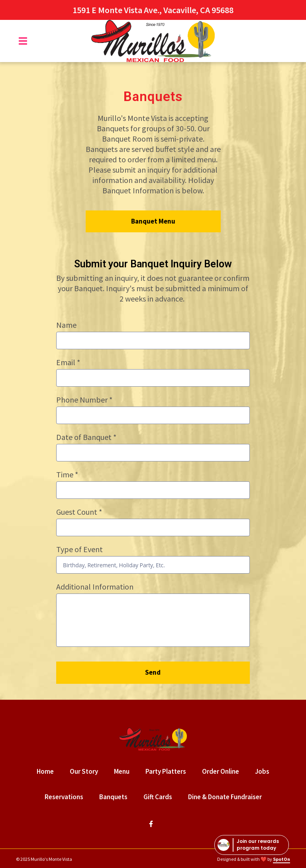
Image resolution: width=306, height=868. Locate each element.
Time (67, 474)
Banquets (116, 797)
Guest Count (79, 512)
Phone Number (84, 400)
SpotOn (281, 859)
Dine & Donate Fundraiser (227, 797)
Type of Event (79, 549)
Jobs (265, 771)
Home (48, 771)
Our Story (86, 771)
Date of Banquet (86, 437)
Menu (124, 771)
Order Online (223, 771)
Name (66, 325)
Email (68, 362)
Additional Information (95, 587)
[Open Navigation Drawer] (23, 41)
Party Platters (168, 771)
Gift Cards (160, 797)
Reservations (66, 797)
